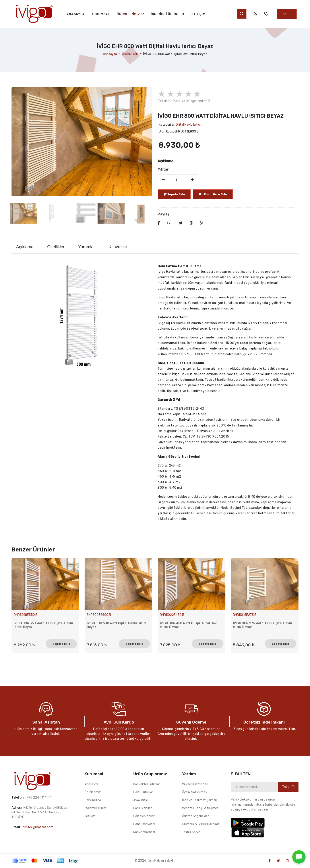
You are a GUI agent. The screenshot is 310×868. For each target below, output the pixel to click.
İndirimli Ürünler (168, 14)
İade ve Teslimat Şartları (200, 800)
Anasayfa (110, 54)
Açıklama (25, 247)
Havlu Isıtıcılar (143, 792)
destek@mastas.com (38, 827)
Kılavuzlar (118, 247)
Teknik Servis (191, 832)
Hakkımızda (93, 800)
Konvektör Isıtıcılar (147, 784)
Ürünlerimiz (93, 792)
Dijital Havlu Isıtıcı (188, 125)
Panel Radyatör (144, 824)
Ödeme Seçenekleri (196, 816)
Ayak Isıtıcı (141, 800)
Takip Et (288, 787)
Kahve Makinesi (144, 832)
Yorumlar (86, 247)
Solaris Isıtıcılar (144, 816)
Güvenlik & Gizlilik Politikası (201, 824)
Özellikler (56, 247)
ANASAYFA (76, 14)
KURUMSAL (101, 14)
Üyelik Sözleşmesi (195, 792)
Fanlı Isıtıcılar (142, 808)
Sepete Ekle (61, 644)
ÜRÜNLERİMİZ (132, 54)
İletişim (198, 14)
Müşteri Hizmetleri (195, 784)
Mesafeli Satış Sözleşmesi (201, 808)
